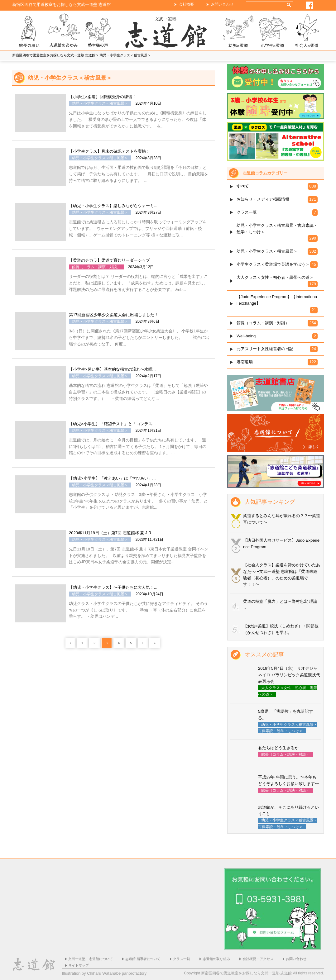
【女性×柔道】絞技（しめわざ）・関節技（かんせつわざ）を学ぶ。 (281, 629)
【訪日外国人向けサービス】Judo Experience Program (281, 544)
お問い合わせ (222, 4)
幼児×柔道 (238, 32)
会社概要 (186, 4)
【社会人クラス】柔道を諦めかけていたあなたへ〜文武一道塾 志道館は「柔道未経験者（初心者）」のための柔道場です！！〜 (282, 575)
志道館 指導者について (143, 959)
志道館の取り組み (216, 959)
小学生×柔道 (272, 32)
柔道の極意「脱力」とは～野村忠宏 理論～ (280, 605)
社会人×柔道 (307, 32)
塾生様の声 (98, 32)
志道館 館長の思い (29, 32)
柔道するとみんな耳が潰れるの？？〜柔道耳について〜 (282, 519)
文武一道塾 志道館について (91, 959)
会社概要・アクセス (258, 959)
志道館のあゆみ (64, 32)
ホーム (168, 32)
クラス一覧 (182, 959)
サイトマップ (79, 965)
